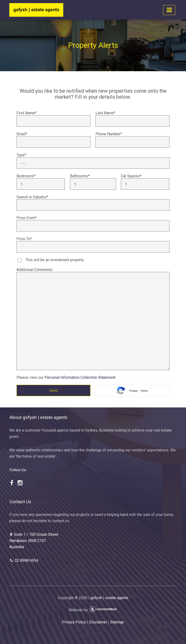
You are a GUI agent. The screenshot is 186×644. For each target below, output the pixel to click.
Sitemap (117, 622)
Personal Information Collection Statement (80, 377)
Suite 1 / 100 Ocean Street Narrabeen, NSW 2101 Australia (34, 541)
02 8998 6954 (24, 560)
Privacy (133, 391)
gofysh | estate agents (109, 598)
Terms (144, 391)
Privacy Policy (74, 622)
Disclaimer (98, 622)
